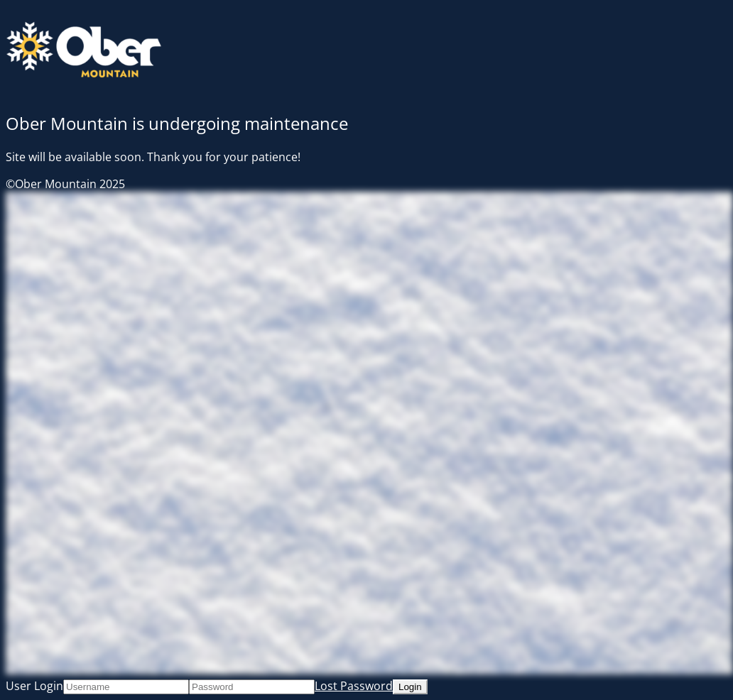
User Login (34, 686)
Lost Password (354, 686)
